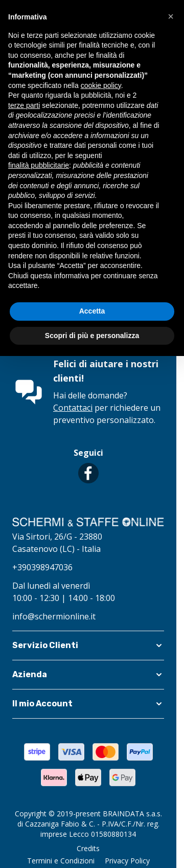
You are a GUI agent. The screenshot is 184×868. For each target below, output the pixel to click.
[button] (88, 646)
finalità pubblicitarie (39, 165)
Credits (88, 848)
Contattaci (73, 408)
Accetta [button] (92, 311)
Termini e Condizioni (61, 861)
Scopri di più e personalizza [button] (92, 336)
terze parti (24, 105)
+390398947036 (42, 567)
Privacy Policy (127, 861)
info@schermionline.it (54, 616)
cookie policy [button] (101, 85)
